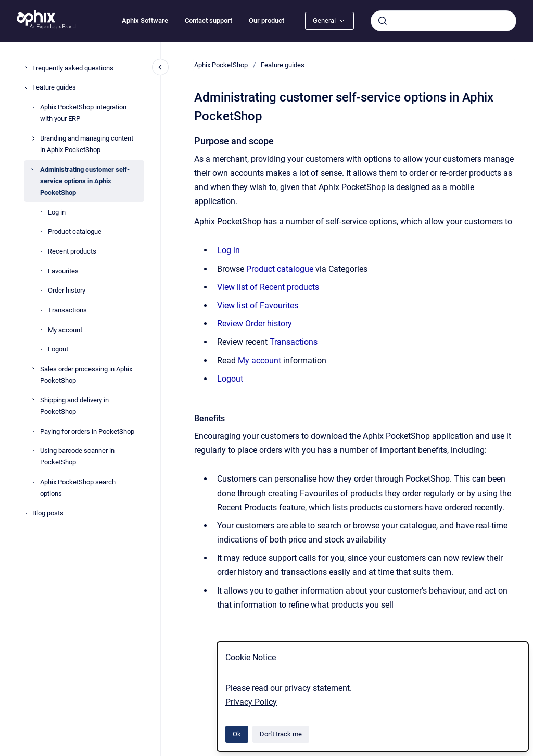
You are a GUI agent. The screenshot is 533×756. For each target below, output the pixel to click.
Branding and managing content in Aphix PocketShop (87, 144)
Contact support (208, 21)
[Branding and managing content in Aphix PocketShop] (33, 138)
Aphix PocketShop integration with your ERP (83, 113)
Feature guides (54, 87)
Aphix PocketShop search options (78, 488)
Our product (266, 21)
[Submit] (383, 21)
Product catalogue (75, 231)
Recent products (72, 251)
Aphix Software (145, 21)
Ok (237, 734)
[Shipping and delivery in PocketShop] (33, 400)
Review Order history (255, 324)
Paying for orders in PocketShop (87, 431)
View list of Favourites (258, 305)
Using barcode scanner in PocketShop (77, 456)
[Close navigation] (160, 67)
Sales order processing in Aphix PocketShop (86, 375)
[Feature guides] (26, 87)
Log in (57, 212)
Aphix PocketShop (221, 65)
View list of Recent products (268, 287)
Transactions (67, 310)
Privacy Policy (251, 702)
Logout (58, 349)
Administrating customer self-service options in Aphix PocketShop (85, 181)
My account (65, 330)
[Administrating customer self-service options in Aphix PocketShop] (33, 169)
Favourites (63, 271)
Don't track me (281, 734)
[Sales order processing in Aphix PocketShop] (33, 369)
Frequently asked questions (73, 68)
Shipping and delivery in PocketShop (74, 406)
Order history (67, 290)
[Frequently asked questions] (26, 68)
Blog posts (48, 513)
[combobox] (443, 21)
